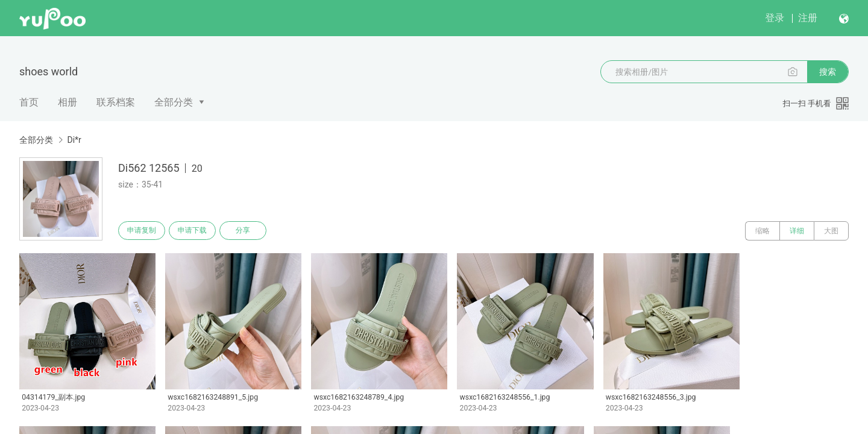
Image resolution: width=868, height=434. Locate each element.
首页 (29, 102)
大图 (831, 231)
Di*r (74, 140)
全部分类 (174, 102)
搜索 (828, 72)
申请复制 (143, 231)
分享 (252, 231)
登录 (775, 18)
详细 (797, 231)
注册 (808, 18)
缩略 (763, 231)
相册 (68, 102)
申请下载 (198, 231)
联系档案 (116, 102)
